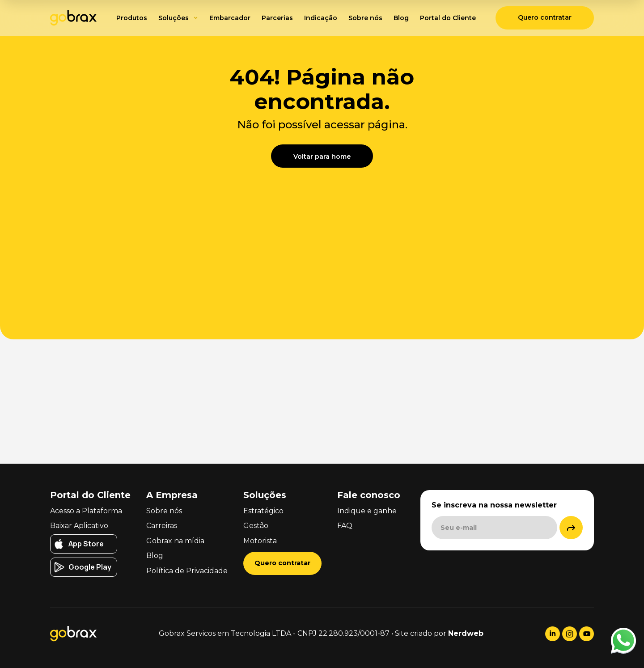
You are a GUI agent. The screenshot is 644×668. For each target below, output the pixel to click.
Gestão (256, 526)
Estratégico (263, 511)
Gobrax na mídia (175, 541)
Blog (155, 556)
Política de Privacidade (187, 571)
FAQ (345, 526)
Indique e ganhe (367, 511)
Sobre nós (164, 511)
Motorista (260, 541)
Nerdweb (466, 633)
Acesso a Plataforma (86, 511)
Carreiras (162, 526)
